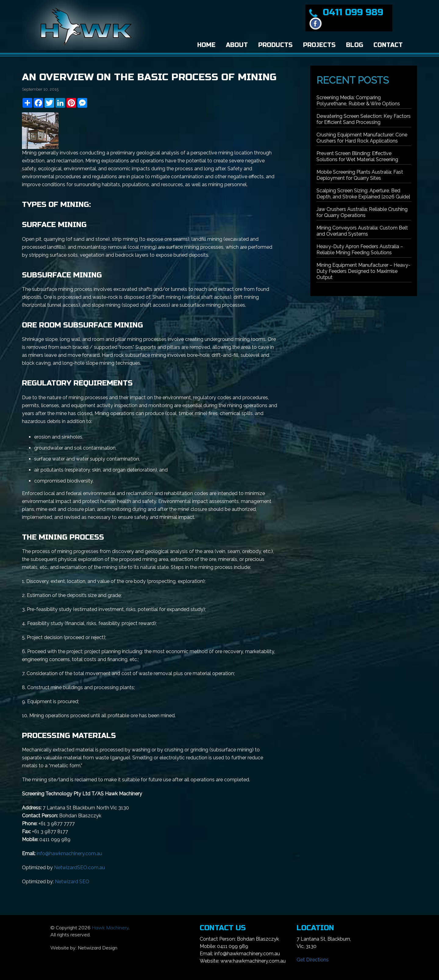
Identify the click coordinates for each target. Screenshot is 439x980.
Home (206, 45)
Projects (319, 45)
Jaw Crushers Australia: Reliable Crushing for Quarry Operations (362, 212)
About (237, 45)
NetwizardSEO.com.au (79, 868)
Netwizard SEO (72, 882)
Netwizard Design (98, 948)
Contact (388, 45)
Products (275, 45)
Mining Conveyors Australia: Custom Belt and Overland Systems (362, 231)
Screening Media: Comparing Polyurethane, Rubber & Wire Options (358, 101)
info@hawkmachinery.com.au (69, 853)
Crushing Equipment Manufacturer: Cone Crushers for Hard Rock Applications (362, 138)
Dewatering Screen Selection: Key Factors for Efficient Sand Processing (364, 119)
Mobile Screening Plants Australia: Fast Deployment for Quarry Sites (360, 175)
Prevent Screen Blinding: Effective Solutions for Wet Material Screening (357, 156)
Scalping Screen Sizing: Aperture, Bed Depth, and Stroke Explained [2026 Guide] (363, 194)
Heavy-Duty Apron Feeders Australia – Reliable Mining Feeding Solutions (360, 250)
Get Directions (313, 960)
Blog (355, 45)
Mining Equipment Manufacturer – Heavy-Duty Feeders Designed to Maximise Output (363, 271)
